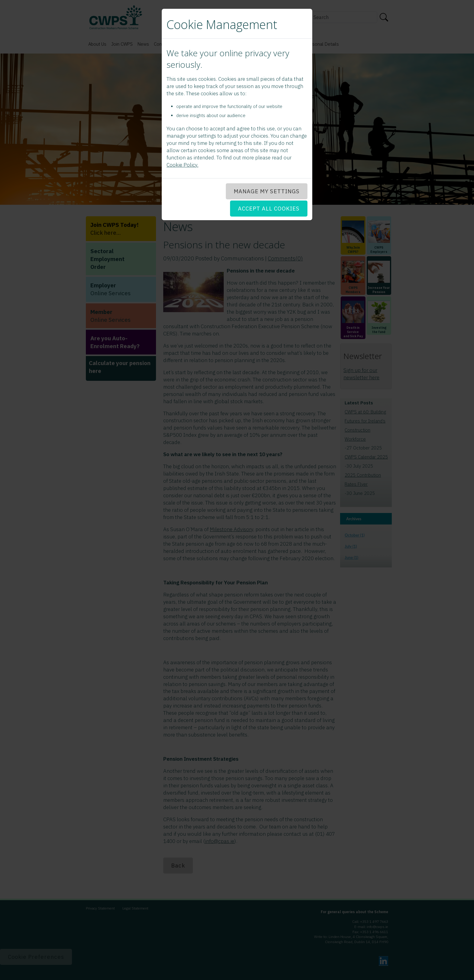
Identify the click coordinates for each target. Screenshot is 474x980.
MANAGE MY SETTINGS (267, 191)
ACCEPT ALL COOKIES (269, 208)
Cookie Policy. (182, 165)
